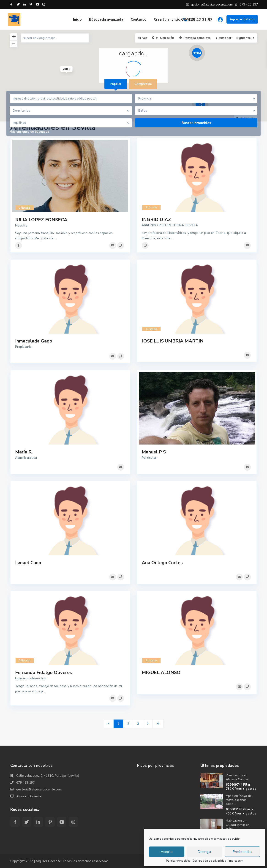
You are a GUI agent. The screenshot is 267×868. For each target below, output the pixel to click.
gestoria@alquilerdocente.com (39, 789)
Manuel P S (154, 452)
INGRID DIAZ (156, 220)
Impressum (236, 861)
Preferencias (242, 852)
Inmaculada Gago (34, 341)
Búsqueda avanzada (106, 19)
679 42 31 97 (200, 20)
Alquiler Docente (29, 796)
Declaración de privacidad (209, 861)
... (55, 238)
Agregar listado (242, 19)
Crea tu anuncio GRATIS (174, 19)
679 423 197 (25, 783)
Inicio (77, 19)
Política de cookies (178, 861)
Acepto (167, 852)
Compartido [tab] (143, 84)
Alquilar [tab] (116, 84)
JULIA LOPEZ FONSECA (41, 220)
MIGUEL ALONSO (161, 673)
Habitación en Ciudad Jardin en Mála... (238, 825)
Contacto (139, 19)
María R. (24, 452)
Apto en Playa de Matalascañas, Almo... (239, 800)
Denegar (204, 852)
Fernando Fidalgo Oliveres (44, 673)
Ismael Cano (28, 563)
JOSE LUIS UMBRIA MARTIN (173, 341)
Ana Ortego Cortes (162, 563)
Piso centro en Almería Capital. (238, 777)
